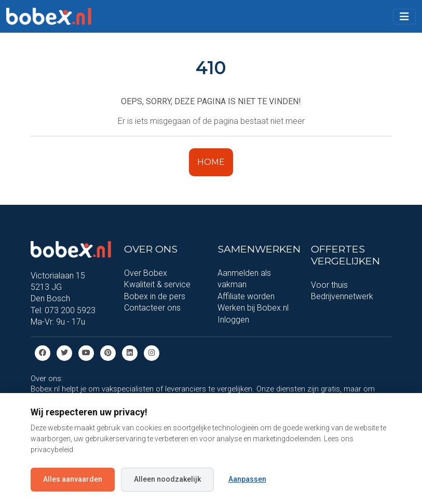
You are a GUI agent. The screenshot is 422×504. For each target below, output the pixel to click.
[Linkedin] (130, 352)
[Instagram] (152, 352)
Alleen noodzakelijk (167, 479)
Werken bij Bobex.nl (253, 308)
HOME (211, 162)
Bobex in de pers (155, 296)
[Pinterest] (108, 352)
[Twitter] (64, 352)
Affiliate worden (246, 296)
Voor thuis (329, 285)
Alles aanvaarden (73, 479)
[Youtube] (86, 352)
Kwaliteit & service (157, 284)
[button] (404, 17)
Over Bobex (146, 273)
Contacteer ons (152, 308)
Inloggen (233, 320)
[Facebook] (43, 352)
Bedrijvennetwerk (342, 296)
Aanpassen (247, 479)
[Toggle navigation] (404, 17)
